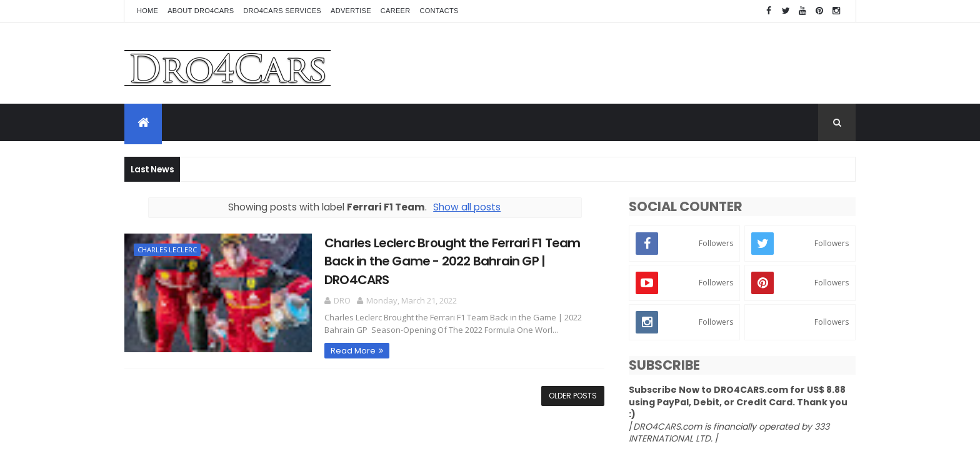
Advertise (351, 11)
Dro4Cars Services (282, 11)
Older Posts (573, 396)
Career (396, 11)
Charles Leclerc (167, 249)
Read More (353, 351)
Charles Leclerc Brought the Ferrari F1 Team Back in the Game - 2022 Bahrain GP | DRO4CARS (452, 261)
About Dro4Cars (201, 11)
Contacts (439, 11)
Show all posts (467, 207)
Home (147, 11)
